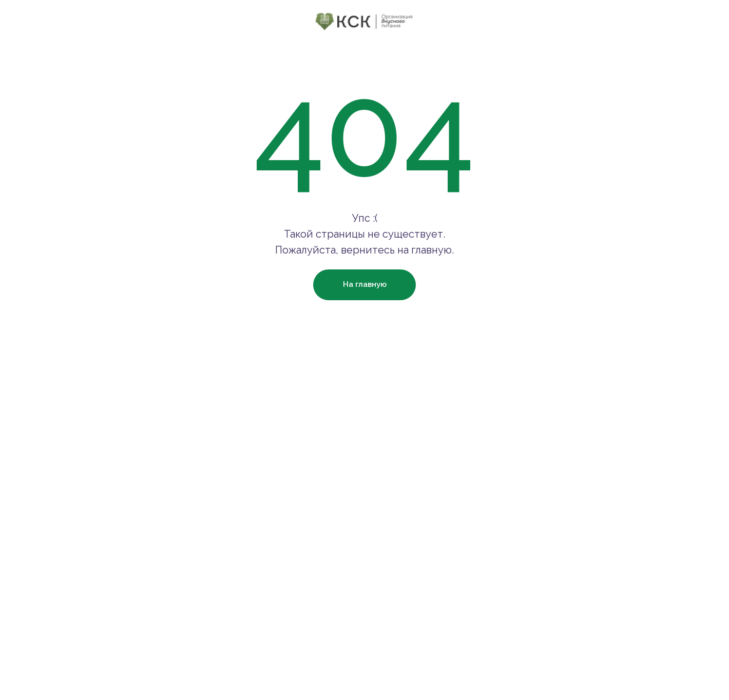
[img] (365, 21)
